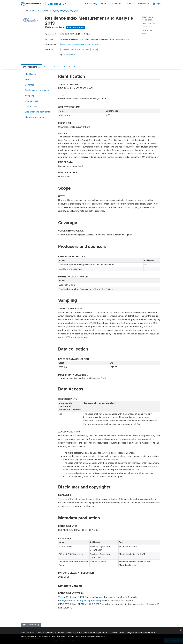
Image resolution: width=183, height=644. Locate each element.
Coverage (30, 85)
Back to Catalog (31, 624)
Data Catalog (91, 4)
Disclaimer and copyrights (37, 112)
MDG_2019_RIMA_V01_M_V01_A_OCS (64, 11)
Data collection (32, 101)
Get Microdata (75, 27)
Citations (129, 4)
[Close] (181, 630)
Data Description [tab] (52, 66)
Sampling (29, 95)
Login (157, 4)
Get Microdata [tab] (71, 66)
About (104, 4)
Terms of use (143, 4)
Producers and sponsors (37, 90)
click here (100, 636)
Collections (116, 4)
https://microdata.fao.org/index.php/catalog (80, 600)
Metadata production (35, 117)
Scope (28, 79)
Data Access (31, 106)
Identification (31, 74)
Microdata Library (57, 4)
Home (23, 11)
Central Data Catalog (35, 11)
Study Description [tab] (32, 67)
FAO (47, 11)
